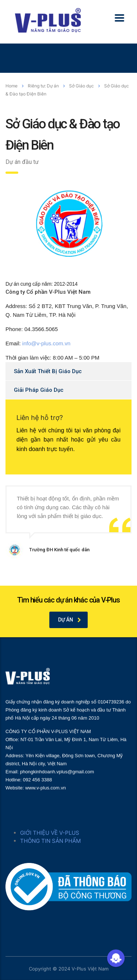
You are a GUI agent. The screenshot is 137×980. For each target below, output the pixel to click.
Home (12, 86)
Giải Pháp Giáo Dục (39, 390)
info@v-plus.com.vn (46, 343)
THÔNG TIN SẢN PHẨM (50, 841)
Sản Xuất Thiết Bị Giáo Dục (48, 371)
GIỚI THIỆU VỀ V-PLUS (50, 833)
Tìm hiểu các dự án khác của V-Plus (68, 600)
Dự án (70, 620)
